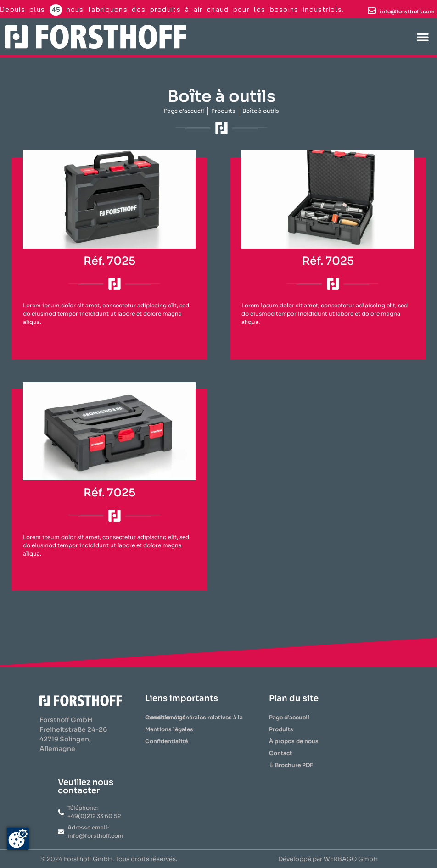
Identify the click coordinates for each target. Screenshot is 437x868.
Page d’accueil (289, 717)
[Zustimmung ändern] (18, 839)
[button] (423, 37)
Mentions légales (169, 729)
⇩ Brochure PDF (291, 765)
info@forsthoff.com (407, 11)
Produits (281, 729)
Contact (280, 753)
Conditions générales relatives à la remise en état (194, 717)
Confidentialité (166, 741)
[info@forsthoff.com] (372, 11)
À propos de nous (294, 741)
